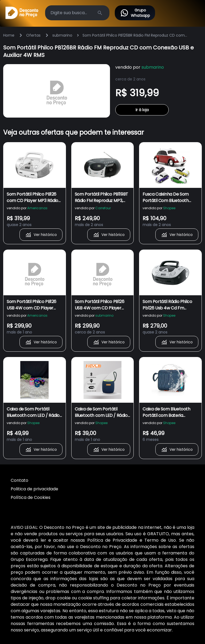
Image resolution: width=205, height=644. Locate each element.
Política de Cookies (31, 497)
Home (9, 35)
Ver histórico (41, 235)
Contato (19, 480)
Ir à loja (142, 110)
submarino (62, 35)
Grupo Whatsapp (135, 13)
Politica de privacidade (34, 489)
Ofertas (33, 35)
